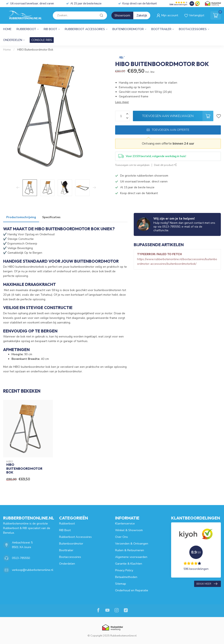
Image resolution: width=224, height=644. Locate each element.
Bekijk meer (207, 584)
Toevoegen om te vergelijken (132, 165)
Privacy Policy (124, 570)
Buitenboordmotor (128, 29)
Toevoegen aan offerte (168, 130)
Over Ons (122, 537)
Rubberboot (26, 29)
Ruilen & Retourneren (130, 550)
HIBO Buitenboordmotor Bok (35, 50)
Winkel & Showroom (129, 530)
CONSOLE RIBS (42, 40)
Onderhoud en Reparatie (132, 590)
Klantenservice (125, 524)
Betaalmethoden (126, 577)
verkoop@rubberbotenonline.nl (33, 570)
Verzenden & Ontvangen (132, 544)
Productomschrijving (21, 217)
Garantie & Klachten (129, 564)
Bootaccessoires (193, 29)
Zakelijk (142, 15)
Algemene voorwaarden (131, 557)
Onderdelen (13, 40)
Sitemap (121, 584)
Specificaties (51, 217)
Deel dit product (165, 165)
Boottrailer (161, 29)
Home (7, 29)
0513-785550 (21, 558)
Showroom (122, 15)
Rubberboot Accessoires (85, 29)
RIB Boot (50, 29)
